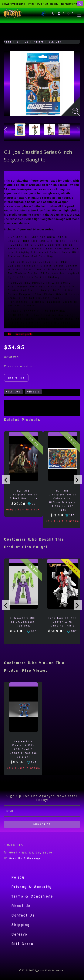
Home (8, 42)
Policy (18, 877)
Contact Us (23, 915)
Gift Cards (22, 944)
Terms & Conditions (32, 896)
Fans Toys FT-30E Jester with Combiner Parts (63, 622)
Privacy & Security (32, 887)
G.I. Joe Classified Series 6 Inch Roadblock (24, 495)
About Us (21, 906)
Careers (19, 934)
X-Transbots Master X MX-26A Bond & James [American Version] (24, 749)
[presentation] (6, 480)
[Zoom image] (76, 112)
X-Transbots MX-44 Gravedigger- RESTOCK (23, 622)
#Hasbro (33, 392)
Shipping (20, 925)
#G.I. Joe (13, 392)
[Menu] (79, 15)
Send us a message (25, 858)
